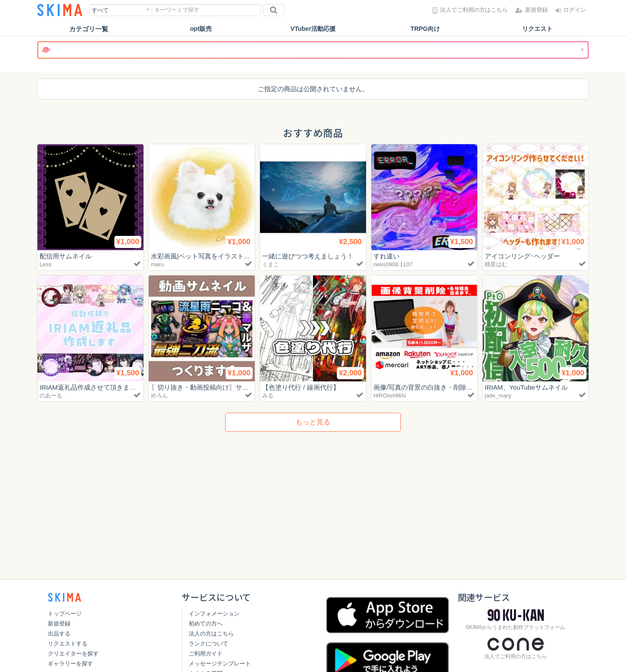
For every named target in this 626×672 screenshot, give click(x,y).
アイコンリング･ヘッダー (522, 256)
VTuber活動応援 (313, 29)
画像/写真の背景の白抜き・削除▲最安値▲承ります (449, 387)
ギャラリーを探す (70, 664)
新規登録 (59, 624)
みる (268, 396)
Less (45, 264)
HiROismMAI (390, 396)
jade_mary (498, 396)
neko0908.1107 (393, 264)
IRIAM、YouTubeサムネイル (526, 387)
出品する (59, 634)
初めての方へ (206, 624)
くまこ (271, 264)
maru (157, 264)
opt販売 (201, 29)
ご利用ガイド (206, 654)
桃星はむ (496, 264)
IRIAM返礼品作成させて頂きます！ (91, 387)
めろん (159, 396)
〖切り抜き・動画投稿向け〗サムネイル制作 (216, 387)
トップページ (65, 614)
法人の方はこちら (211, 634)
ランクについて (208, 644)
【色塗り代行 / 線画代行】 (301, 387)
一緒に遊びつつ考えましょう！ (308, 256)
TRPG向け (425, 29)
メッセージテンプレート (220, 664)
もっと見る (313, 422)
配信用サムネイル (66, 256)
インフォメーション (214, 614)
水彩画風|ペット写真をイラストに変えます (214, 256)
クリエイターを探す (73, 654)
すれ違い (386, 256)
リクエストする (68, 644)
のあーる (51, 396)
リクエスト (538, 29)
